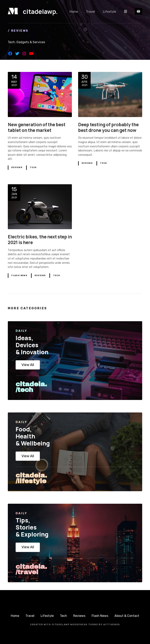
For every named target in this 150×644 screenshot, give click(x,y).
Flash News (19, 275)
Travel (91, 11)
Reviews (17, 167)
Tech (33, 167)
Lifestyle (110, 11)
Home (74, 11)
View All (28, 365)
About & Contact (127, 616)
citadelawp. (40, 12)
